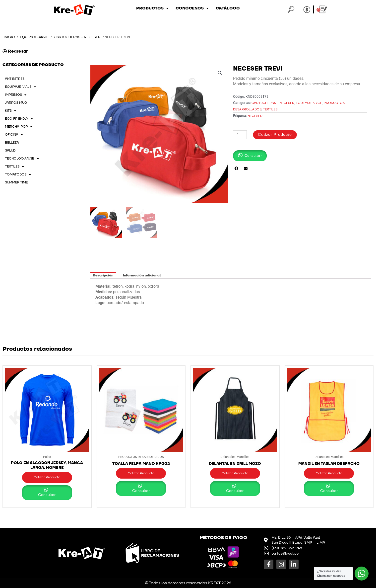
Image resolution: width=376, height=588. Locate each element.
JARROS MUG (16, 103)
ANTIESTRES (15, 79)
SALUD (10, 151)
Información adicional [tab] (142, 275)
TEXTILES (14, 167)
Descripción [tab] (103, 275)
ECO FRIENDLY (19, 119)
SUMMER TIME (16, 182)
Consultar (47, 495)
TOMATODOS (18, 174)
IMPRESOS (16, 95)
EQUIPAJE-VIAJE (34, 37)
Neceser (255, 116)
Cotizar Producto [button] (47, 477)
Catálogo (228, 8)
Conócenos (192, 8)
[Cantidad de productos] (240, 135)
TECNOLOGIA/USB (22, 159)
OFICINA (14, 135)
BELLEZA (12, 143)
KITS (11, 111)
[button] (220, 73)
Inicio (9, 37)
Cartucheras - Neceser (77, 37)
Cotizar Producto (275, 135)
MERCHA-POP (19, 127)
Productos (152, 8)
